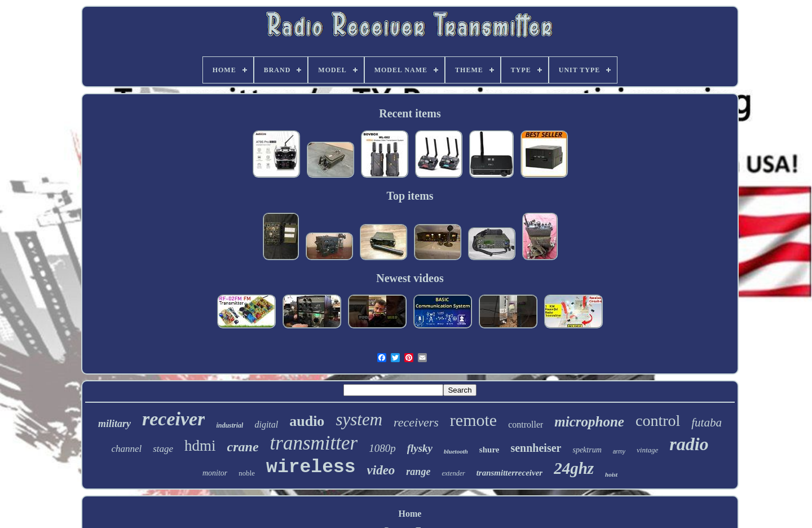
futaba (707, 423)
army (619, 452)
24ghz (574, 468)
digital (266, 424)
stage (163, 449)
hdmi (200, 446)
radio (689, 444)
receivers (416, 422)
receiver (173, 419)
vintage (647, 450)
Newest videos (410, 278)
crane (243, 447)
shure (489, 450)
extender (453, 473)
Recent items (410, 113)
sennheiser (536, 448)
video (381, 470)
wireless (311, 467)
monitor (215, 473)
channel (126, 449)
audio (307, 421)
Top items (410, 196)
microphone (589, 422)
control (658, 421)
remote (473, 420)
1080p (382, 448)
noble (247, 473)
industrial (230, 425)
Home (410, 514)
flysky (420, 448)
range (418, 472)
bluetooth (456, 451)
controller (526, 424)
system (359, 419)
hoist (611, 474)
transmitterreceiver (509, 473)
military (114, 424)
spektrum (587, 450)
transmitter (314, 443)
